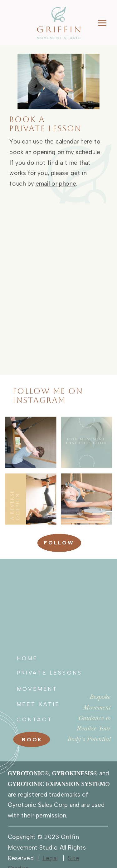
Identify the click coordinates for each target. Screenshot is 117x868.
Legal (50, 858)
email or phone (56, 184)
